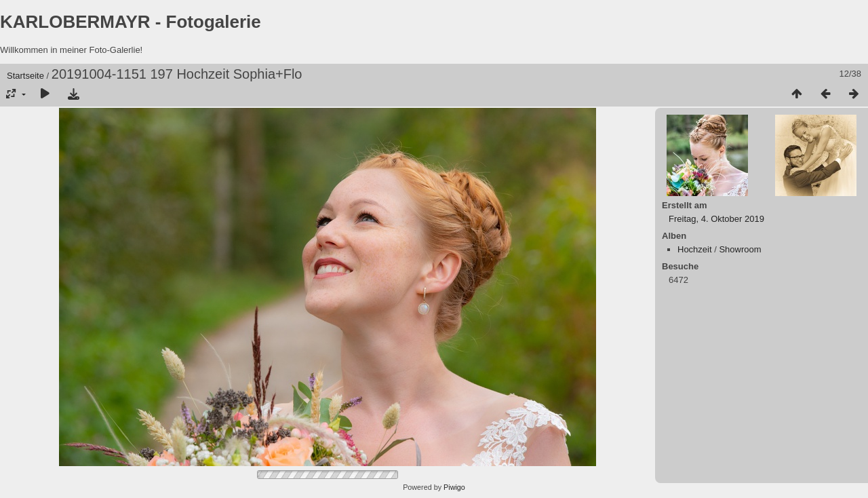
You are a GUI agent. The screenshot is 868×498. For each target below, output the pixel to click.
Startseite (25, 76)
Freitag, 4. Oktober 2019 (716, 219)
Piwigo (454, 487)
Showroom (740, 249)
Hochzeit (695, 249)
